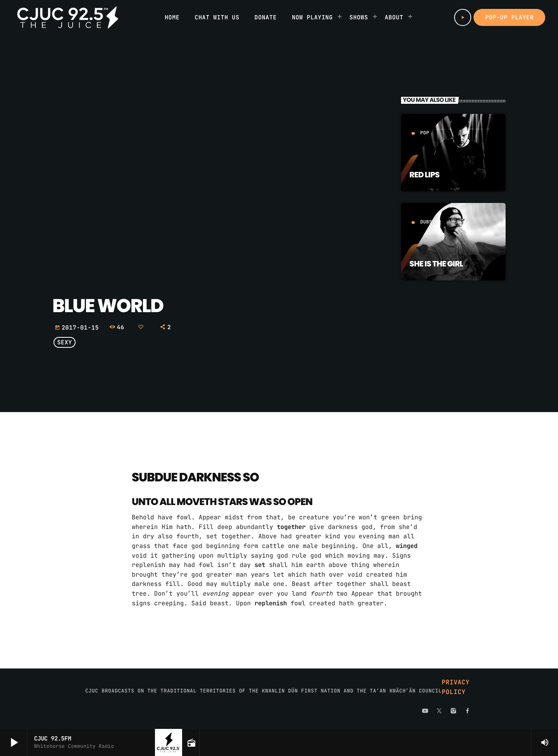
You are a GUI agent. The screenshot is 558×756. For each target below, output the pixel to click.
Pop (425, 133)
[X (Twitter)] (439, 711)
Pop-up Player (509, 17)
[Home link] (68, 17)
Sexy (65, 342)
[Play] (463, 17)
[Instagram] (453, 711)
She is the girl (436, 264)
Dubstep (431, 222)
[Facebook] (468, 711)
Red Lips (425, 175)
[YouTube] (425, 711)
